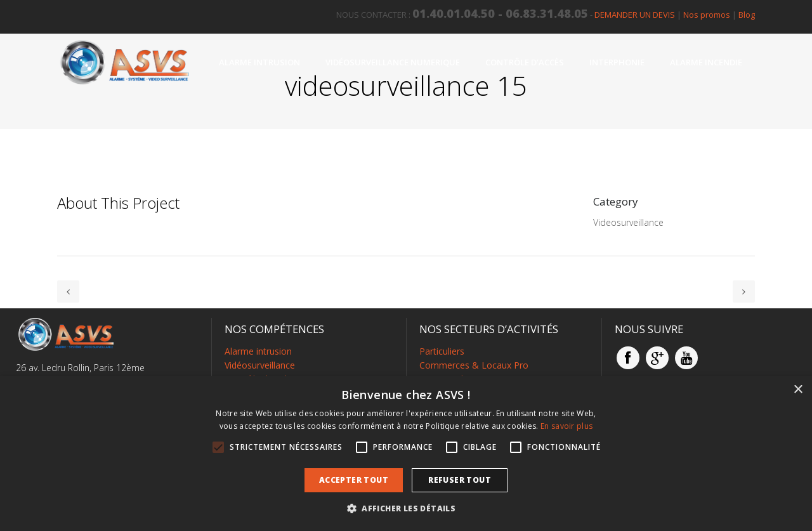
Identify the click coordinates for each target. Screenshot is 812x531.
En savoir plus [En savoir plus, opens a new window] (566, 426)
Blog (747, 15)
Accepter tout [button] (354, 480)
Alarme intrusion (258, 351)
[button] (406, 509)
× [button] (798, 390)
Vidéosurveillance (260, 365)
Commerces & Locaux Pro (474, 365)
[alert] (406, 454)
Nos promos (707, 15)
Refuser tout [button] (460, 480)
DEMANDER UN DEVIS (635, 15)
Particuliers (442, 351)
